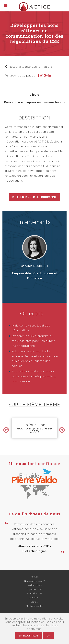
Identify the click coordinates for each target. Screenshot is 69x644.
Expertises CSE (34, 589)
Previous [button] (7, 428)
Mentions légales (34, 606)
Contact (34, 602)
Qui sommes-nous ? (34, 581)
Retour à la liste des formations (29, 67)
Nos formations (34, 585)
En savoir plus (29, 636)
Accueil (34, 577)
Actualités (34, 598)
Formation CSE (34, 593)
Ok (48, 636)
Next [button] (62, 428)
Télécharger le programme (34, 197)
